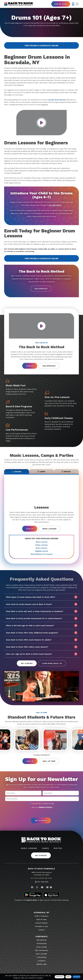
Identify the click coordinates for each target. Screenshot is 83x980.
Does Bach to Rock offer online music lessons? (42, 647)
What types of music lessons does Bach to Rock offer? (42, 597)
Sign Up (30, 366)
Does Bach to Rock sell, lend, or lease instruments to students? (42, 612)
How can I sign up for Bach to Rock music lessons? (42, 654)
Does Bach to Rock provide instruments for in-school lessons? (42, 619)
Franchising (41, 958)
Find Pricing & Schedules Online (42, 46)
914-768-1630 (43, 882)
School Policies (42, 923)
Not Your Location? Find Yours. (41, 879)
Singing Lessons (42, 551)
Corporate (41, 937)
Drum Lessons (41, 548)
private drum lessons (57, 100)
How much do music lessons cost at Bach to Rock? (42, 604)
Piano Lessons (42, 542)
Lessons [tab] (16, 472)
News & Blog (41, 947)
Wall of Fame (49, 762)
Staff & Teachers (41, 917)
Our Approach (41, 289)
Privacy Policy (56, 901)
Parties (58, 849)
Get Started (27, 664)
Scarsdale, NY (41, 913)
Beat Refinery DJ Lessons (42, 554)
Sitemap (66, 901)
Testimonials (42, 944)
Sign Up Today (61, 4)
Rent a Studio (41, 954)
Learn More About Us (52, 664)
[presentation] (41, 814)
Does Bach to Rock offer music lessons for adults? (42, 640)
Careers (42, 930)
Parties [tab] (66, 472)
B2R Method (41, 941)
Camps (45, 849)
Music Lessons (49, 529)
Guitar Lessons (41, 545)
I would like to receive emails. (42, 804)
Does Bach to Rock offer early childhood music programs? (42, 633)
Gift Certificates (42, 951)
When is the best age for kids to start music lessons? (42, 626)
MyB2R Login (42, 965)
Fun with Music (55, 205)
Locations (42, 961)
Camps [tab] (41, 472)
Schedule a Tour (41, 927)
